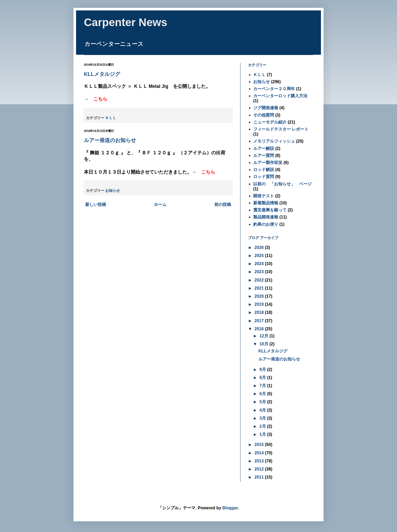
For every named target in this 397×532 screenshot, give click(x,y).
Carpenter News (126, 22)
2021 (260, 288)
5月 (263, 402)
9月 (263, 369)
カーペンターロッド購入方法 (280, 96)
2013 (260, 461)
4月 (263, 410)
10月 (264, 344)
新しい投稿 (96, 204)
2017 (260, 321)
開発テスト (264, 196)
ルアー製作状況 (268, 163)
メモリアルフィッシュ (274, 141)
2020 (260, 296)
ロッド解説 (264, 170)
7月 (263, 386)
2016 (260, 329)
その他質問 (264, 115)
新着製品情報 (266, 203)
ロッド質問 (264, 177)
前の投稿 (223, 204)
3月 (263, 418)
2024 (260, 264)
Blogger (230, 508)
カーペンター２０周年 (274, 89)
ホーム (160, 204)
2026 (260, 247)
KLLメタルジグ (102, 74)
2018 (260, 312)
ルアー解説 (264, 148)
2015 (260, 445)
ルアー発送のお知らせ (110, 140)
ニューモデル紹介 (270, 122)
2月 (263, 426)
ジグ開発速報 (266, 108)
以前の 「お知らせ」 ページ (282, 184)
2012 (260, 469)
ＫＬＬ (111, 118)
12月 (264, 336)
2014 (260, 453)
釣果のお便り (266, 224)
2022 (260, 280)
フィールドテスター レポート (281, 129)
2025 (260, 256)
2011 (260, 477)
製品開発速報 (266, 217)
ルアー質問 (264, 155)
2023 (260, 272)
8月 (263, 378)
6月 (263, 394)
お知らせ (113, 191)
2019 (260, 304)
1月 (263, 434)
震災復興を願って (270, 210)
